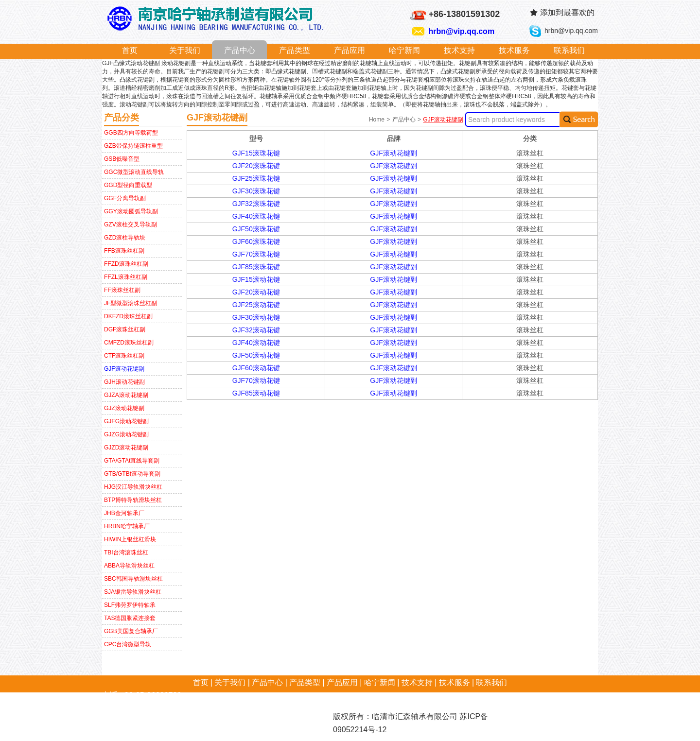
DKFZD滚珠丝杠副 (128, 316)
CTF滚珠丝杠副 (124, 356)
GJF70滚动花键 (256, 380)
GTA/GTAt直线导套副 (132, 461)
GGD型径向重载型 (128, 185)
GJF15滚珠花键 (256, 153)
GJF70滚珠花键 (256, 254)
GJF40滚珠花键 (256, 216)
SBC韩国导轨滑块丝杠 (133, 579)
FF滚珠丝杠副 (122, 290)
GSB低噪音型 (122, 159)
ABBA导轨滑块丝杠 (129, 566)
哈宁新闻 (404, 50)
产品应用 (350, 50)
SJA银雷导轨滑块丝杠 (133, 592)
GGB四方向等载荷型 (131, 133)
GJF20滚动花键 (256, 292)
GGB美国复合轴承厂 (131, 631)
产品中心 (240, 50)
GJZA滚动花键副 (126, 395)
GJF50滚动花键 (256, 355)
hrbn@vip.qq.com (462, 31)
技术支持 (459, 50)
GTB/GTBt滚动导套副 (132, 474)
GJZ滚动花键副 (124, 408)
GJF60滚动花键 (256, 368)
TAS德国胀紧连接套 (130, 618)
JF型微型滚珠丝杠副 (131, 303)
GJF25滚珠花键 (256, 178)
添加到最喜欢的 (567, 12)
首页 (130, 50)
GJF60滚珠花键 (256, 241)
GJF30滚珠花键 (256, 191)
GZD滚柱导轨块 (125, 238)
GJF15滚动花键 (256, 279)
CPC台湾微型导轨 (128, 644)
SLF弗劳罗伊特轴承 (130, 605)
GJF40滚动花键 (256, 343)
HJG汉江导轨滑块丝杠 (133, 487)
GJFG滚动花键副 (126, 421)
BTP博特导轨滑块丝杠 (133, 500)
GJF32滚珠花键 (256, 204)
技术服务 (514, 50)
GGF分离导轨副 (125, 198)
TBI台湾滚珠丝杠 (126, 552)
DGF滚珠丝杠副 (125, 329)
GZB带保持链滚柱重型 (133, 146)
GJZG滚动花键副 (126, 434)
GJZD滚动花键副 (126, 448)
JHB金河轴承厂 (124, 513)
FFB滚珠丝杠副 (124, 251)
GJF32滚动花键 (256, 330)
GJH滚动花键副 (124, 382)
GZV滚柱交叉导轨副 (131, 224)
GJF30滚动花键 (256, 317)
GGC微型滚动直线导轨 (134, 172)
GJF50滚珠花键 (256, 229)
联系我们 (569, 50)
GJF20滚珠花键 (256, 166)
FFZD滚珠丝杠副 (126, 264)
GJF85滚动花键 (256, 393)
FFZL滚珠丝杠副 (126, 277)
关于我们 (185, 50)
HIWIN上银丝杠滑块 (130, 539)
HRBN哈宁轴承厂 (127, 526)
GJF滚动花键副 (124, 369)
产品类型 (295, 50)
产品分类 (122, 118)
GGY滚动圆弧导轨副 (131, 211)
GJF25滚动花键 (256, 305)
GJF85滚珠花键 (256, 267)
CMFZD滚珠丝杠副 (129, 343)
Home (377, 120)
